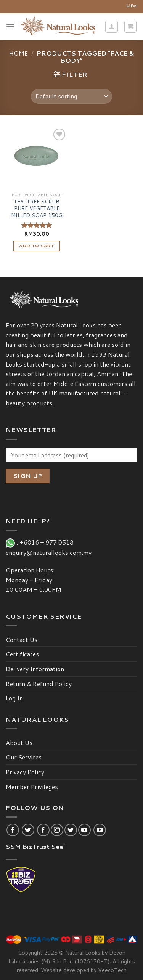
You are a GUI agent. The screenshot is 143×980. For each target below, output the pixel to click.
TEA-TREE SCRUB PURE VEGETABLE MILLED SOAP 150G (37, 208)
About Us (19, 743)
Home (18, 53)
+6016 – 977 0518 (48, 542)
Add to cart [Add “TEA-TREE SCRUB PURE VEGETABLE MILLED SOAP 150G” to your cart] (37, 246)
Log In (14, 698)
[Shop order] (71, 96)
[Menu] (10, 26)
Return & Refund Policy (39, 684)
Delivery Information (35, 669)
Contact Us (22, 639)
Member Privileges (32, 787)
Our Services (24, 757)
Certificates (22, 654)
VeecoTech (112, 970)
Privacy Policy (25, 772)
